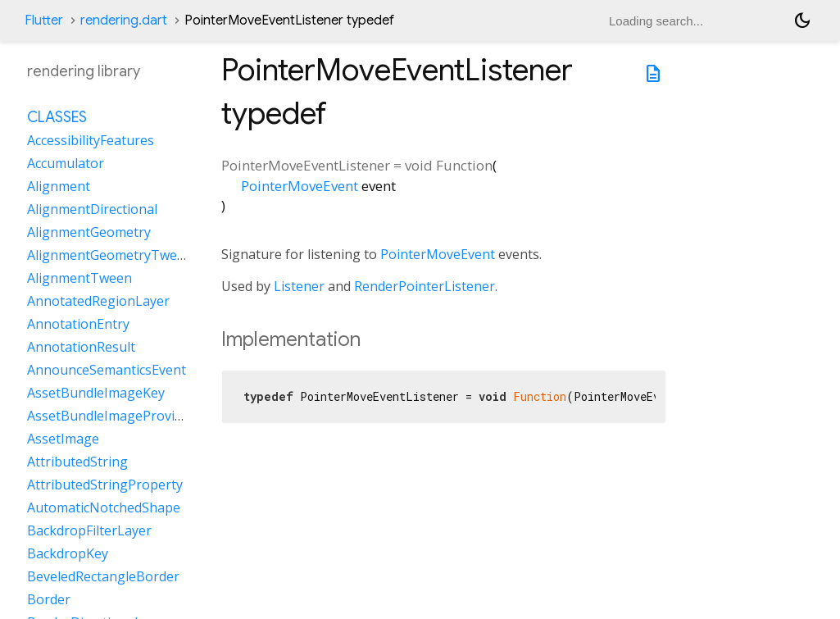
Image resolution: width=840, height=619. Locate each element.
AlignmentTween (79, 278)
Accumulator (66, 163)
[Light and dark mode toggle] (802, 20)
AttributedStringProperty (105, 485)
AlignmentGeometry (89, 232)
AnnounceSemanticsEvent (107, 370)
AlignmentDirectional (92, 209)
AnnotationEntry (78, 324)
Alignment (59, 186)
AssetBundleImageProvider (111, 416)
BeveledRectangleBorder (103, 576)
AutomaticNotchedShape (104, 507)
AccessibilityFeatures (91, 140)
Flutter (44, 20)
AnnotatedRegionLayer (98, 301)
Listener (299, 286)
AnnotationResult (81, 347)
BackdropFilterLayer (89, 530)
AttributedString (77, 462)
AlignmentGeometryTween (110, 255)
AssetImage (63, 439)
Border (49, 599)
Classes (57, 117)
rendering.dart (124, 20)
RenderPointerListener (425, 286)
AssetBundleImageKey (96, 393)
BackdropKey (68, 553)
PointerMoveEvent (300, 186)
